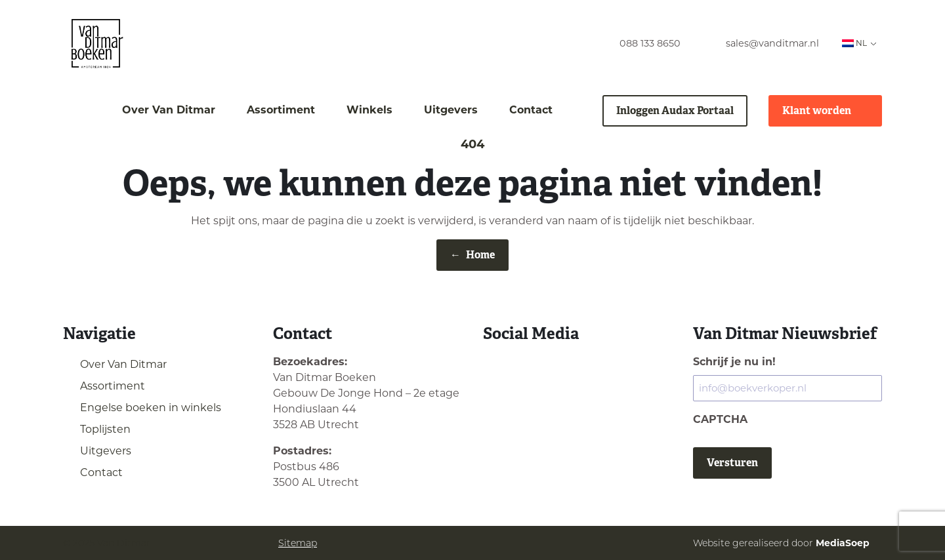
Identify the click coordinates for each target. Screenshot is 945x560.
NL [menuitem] (854, 43)
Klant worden (825, 110)
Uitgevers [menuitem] (451, 110)
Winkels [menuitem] (369, 110)
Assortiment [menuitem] (281, 110)
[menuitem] (638, 44)
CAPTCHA (720, 419)
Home (472, 255)
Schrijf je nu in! (734, 362)
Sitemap (298, 543)
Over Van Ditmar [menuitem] (169, 110)
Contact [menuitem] (531, 110)
